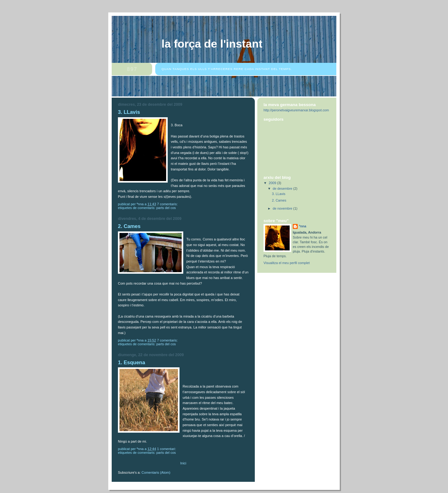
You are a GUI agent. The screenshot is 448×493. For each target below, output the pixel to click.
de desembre (283, 188)
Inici (183, 463)
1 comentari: (167, 449)
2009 (273, 183)
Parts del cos (166, 208)
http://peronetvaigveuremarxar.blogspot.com (296, 110)
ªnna (303, 226)
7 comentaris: (168, 204)
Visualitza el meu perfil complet (287, 263)
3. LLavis (129, 112)
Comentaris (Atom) (156, 472)
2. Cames (129, 226)
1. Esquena (131, 363)
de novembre (283, 208)
